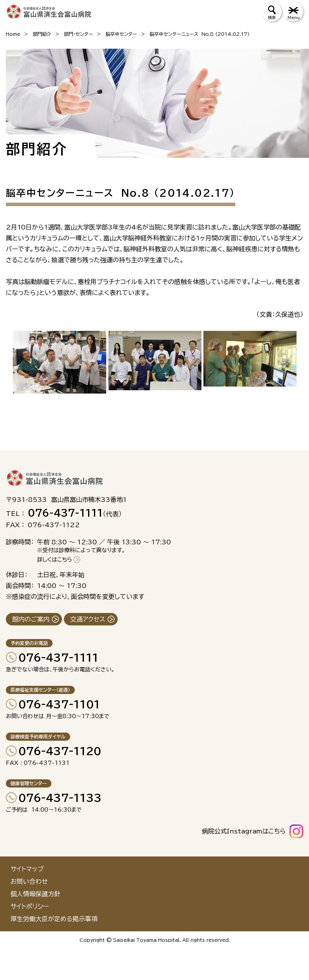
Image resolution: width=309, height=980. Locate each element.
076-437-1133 (60, 798)
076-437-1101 (59, 704)
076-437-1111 (58, 657)
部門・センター (79, 34)
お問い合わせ (29, 881)
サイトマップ (27, 869)
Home (13, 34)
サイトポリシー (30, 906)
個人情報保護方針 (35, 894)
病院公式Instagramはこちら (244, 831)
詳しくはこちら (55, 560)
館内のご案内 (31, 619)
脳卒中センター (121, 34)
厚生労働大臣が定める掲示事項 (54, 919)
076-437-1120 (60, 751)
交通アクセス (88, 619)
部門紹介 (42, 34)
